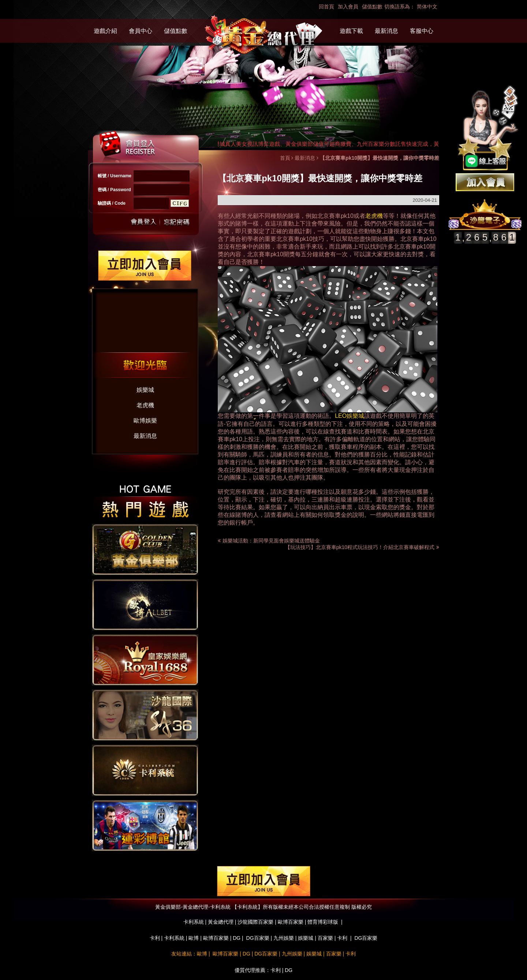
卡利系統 (174, 938)
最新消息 (386, 31)
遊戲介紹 (105, 31)
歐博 (194, 938)
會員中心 (141, 31)
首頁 (285, 158)
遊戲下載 (351, 31)
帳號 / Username (115, 176)
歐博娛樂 (145, 421)
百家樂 (325, 938)
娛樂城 (145, 390)
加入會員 (348, 7)
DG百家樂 (258, 938)
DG (237, 938)
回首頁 (326, 7)
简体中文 (427, 7)
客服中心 (422, 31)
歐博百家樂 (216, 938)
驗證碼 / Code (112, 203)
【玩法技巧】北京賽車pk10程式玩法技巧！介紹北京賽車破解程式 (362, 547)
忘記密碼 (175, 222)
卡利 (155, 938)
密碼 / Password (114, 190)
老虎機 (145, 405)
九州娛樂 (284, 938)
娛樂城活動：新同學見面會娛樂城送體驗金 (271, 541)
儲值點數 (372, 7)
